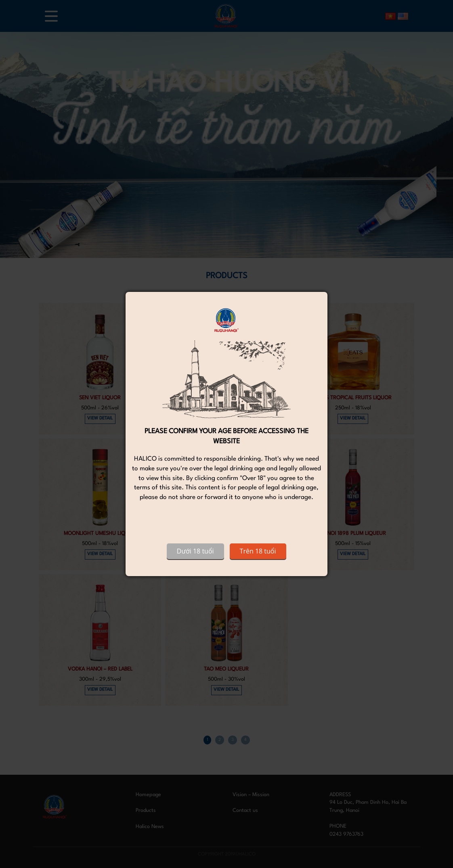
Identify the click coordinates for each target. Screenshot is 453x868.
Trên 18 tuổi (258, 551)
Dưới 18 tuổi (195, 551)
